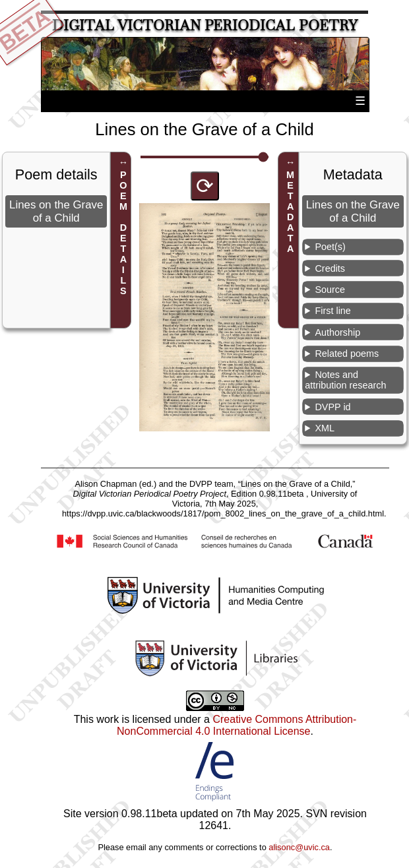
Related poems (347, 354)
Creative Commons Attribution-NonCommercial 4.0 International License (236, 725)
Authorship (337, 332)
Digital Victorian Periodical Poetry (205, 25)
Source (330, 290)
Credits (330, 268)
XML (325, 428)
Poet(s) (330, 247)
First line (332, 311)
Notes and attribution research (345, 380)
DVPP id (332, 407)
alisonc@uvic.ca (299, 847)
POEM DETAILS (123, 233)
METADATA (290, 212)
